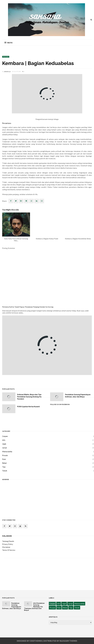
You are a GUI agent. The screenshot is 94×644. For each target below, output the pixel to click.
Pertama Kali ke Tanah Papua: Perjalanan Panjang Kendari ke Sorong (28, 307)
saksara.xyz (7, 72)
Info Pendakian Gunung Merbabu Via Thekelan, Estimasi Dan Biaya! (34, 607)
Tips (4, 467)
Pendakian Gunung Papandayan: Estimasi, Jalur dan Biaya (12, 606)
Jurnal (4, 448)
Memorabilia (7, 451)
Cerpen (5, 436)
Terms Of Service (9, 550)
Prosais (6, 57)
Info (4, 440)
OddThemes (36, 641)
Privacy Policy (8, 544)
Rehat (4, 463)
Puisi (4, 459)
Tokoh (5, 471)
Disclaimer (6, 547)
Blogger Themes (69, 641)
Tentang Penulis (8, 541)
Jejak (4, 444)
